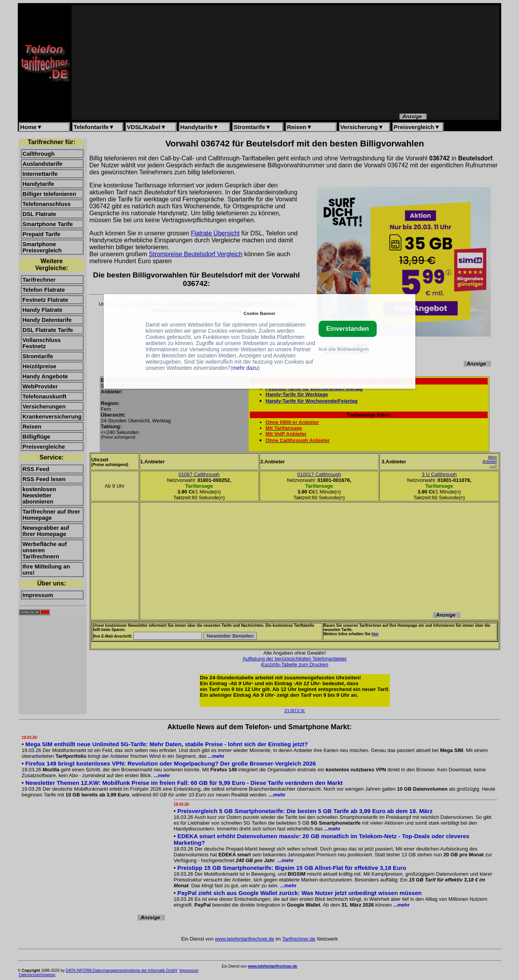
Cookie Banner (259, 313)
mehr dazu (245, 368)
